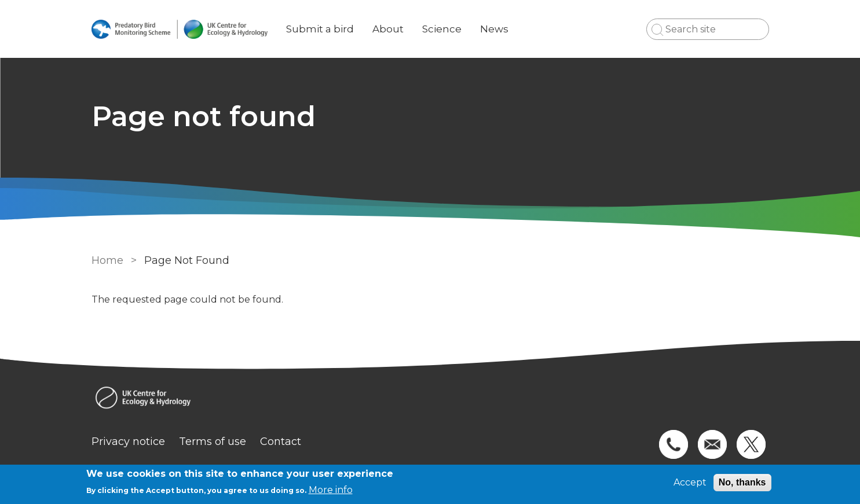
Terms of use (213, 442)
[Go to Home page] (180, 29)
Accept (690, 482)
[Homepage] (430, 399)
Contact (281, 442)
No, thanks (742, 482)
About (388, 29)
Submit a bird (320, 29)
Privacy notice (128, 442)
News (494, 29)
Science (442, 29)
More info (331, 490)
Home (107, 260)
